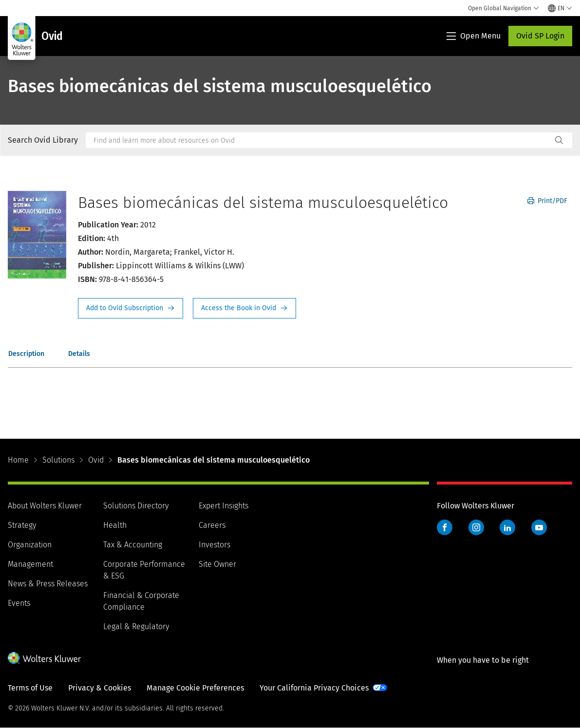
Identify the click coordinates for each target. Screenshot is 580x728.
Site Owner (217, 564)
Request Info (131, 308)
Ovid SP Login (540, 36)
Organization (30, 545)
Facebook (445, 527)
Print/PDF (547, 201)
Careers (212, 525)
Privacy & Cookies (100, 688)
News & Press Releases (48, 584)
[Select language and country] (560, 8)
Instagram (476, 527)
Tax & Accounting (133, 545)
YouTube (539, 527)
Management (30, 564)
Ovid (96, 460)
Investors (215, 545)
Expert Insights (224, 506)
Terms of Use (30, 688)
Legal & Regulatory (136, 626)
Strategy (22, 525)
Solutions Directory (136, 506)
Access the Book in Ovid (244, 308)
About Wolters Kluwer (45, 506)
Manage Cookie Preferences (195, 688)
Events (19, 603)
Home (18, 460)
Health (115, 525)
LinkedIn (507, 527)
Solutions (58, 460)
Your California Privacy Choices (314, 688)
